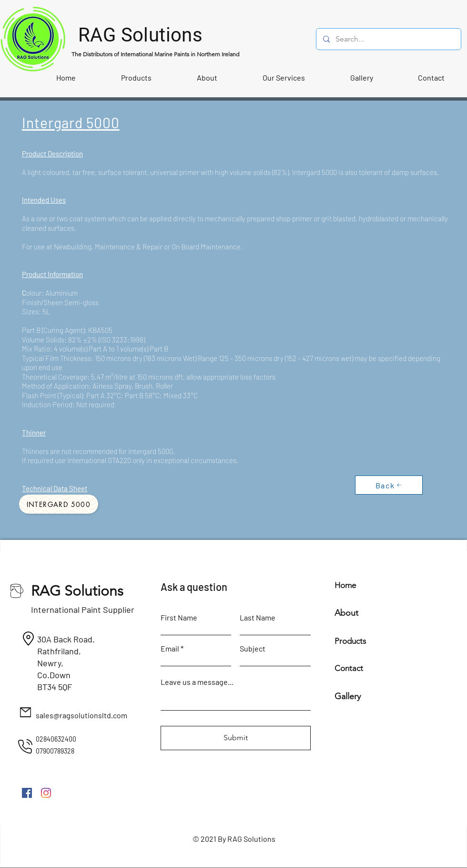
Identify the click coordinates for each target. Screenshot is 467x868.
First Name (179, 618)
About (346, 613)
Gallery (348, 696)
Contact (349, 668)
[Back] (389, 485)
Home (345, 585)
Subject (253, 649)
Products (350, 641)
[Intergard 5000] (59, 504)
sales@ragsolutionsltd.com (81, 715)
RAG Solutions (77, 591)
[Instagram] (46, 793)
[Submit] (236, 738)
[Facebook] (27, 793)
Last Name (258, 618)
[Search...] (388, 39)
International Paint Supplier (83, 610)
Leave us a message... (197, 682)
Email (170, 649)
